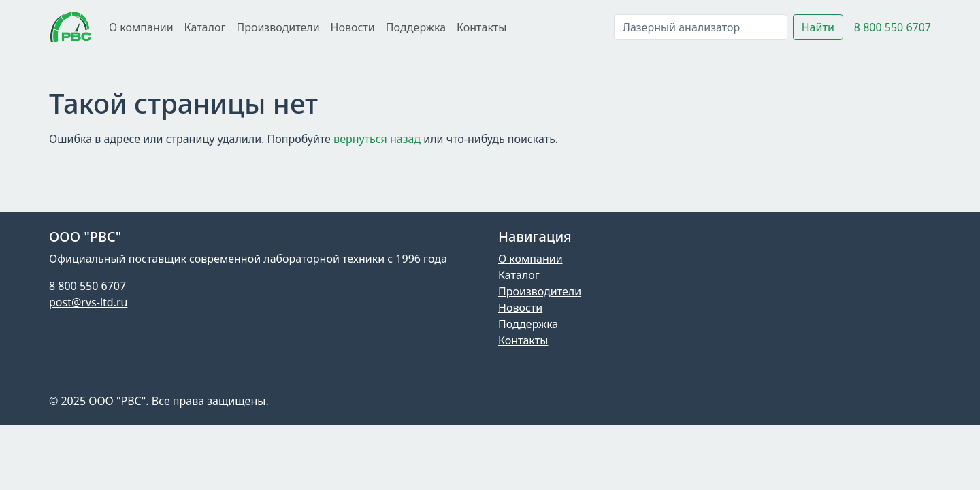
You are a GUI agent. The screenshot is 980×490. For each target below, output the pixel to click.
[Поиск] (701, 27)
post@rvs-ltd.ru (88, 302)
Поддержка (416, 27)
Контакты (481, 27)
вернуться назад (377, 139)
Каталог (205, 27)
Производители (278, 27)
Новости (353, 27)
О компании (141, 27)
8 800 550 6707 (893, 27)
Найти (818, 27)
